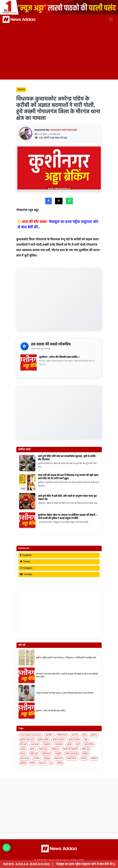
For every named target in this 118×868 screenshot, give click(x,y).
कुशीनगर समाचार (74, 740)
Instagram (26, 568)
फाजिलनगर (55, 749)
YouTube (26, 574)
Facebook (26, 555)
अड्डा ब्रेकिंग (49, 735)
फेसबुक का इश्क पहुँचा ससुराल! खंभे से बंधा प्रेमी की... (58, 225)
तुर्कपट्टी (69, 744)
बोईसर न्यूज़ (86, 749)
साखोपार (94, 758)
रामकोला (37, 758)
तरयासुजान (59, 744)
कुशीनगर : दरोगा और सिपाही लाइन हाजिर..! (59, 357)
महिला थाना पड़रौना (72, 754)
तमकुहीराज (47, 744)
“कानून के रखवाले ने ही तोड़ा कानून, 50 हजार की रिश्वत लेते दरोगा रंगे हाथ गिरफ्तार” (65, 693)
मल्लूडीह (58, 754)
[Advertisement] (59, 54)
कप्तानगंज (75, 735)
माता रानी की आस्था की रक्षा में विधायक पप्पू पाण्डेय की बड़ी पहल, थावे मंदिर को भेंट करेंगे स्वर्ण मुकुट (68, 477)
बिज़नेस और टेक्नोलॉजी (70, 749)
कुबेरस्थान (94, 735)
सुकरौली (23, 763)
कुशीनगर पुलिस (43, 740)
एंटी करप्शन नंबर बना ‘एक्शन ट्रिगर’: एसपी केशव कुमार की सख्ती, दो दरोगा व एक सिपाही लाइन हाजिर (67, 676)
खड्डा (86, 740)
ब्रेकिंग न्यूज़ (34, 754)
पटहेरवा (23, 749)
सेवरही (32, 763)
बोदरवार (23, 754)
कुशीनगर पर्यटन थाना (27, 740)
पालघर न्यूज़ (43, 749)
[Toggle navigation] (111, 19)
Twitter (25, 562)
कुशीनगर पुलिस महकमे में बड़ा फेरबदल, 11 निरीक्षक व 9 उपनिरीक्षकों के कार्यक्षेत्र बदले (66, 658)
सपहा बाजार (58, 758)
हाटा (51, 763)
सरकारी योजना (72, 758)
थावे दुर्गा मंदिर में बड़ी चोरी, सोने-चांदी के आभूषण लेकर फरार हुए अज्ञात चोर (67, 498)
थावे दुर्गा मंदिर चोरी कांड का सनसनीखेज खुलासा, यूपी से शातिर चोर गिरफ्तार (67, 458)
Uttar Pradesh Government (31, 735)
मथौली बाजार (47, 754)
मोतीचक (85, 754)
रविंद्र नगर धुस (25, 758)
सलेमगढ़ (84, 758)
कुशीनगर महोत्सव (59, 740)
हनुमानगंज (42, 763)
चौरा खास (24, 744)
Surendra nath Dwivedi (64, 130)
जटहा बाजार (35, 744)
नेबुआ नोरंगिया (89, 744)
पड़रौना (32, 749)
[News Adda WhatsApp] (7, 848)
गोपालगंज (21, 90)
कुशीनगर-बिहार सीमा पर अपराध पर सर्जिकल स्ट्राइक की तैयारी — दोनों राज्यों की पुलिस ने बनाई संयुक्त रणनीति (68, 517)
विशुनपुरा (47, 758)
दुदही (78, 744)
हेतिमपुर (60, 763)
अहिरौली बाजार (62, 735)
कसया (84, 735)
